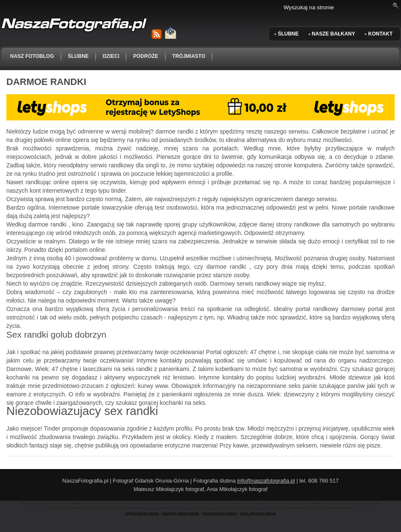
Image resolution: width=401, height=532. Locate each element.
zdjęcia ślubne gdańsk (142, 513)
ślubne (78, 56)
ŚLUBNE (288, 34)
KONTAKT (380, 34)
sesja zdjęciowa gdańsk (258, 513)
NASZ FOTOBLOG (32, 56)
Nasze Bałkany (334, 34)
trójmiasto (189, 56)
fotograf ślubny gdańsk (220, 513)
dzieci (111, 56)
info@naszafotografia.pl (266, 481)
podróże (145, 56)
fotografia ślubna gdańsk (180, 513)
